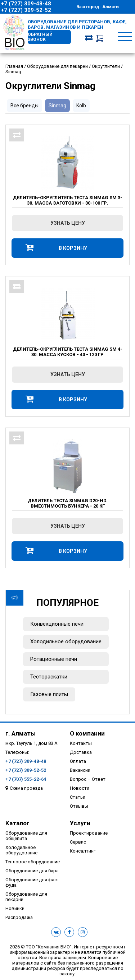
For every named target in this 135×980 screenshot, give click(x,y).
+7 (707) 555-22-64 (26, 779)
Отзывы (79, 806)
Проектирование (89, 833)
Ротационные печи (54, 659)
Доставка (81, 752)
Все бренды (24, 106)
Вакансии (80, 770)
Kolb (81, 106)
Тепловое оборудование (33, 862)
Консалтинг (83, 851)
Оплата (78, 761)
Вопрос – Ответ (88, 779)
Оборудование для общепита (26, 836)
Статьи (78, 797)
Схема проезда (26, 788)
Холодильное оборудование (66, 641)
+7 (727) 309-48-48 (26, 4)
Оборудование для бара (32, 871)
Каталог (17, 823)
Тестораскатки (49, 677)
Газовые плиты (49, 694)
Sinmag (57, 106)
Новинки (15, 908)
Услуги (80, 823)
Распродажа (19, 917)
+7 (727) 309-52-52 (26, 10)
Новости (80, 788)
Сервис (78, 842)
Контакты (81, 743)
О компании (87, 733)
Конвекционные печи (57, 624)
